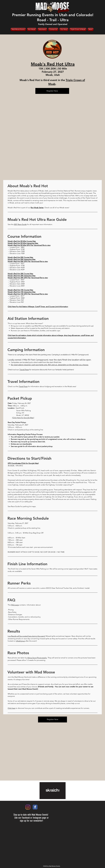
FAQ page (15, 605)
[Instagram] (28, 807)
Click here (12, 708)
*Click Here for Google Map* (23, 418)
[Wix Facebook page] (35, 807)
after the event (31, 641)
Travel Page (24, 370)
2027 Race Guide (20, 224)
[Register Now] (52, 91)
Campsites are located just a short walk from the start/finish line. (36, 362)
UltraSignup (20, 641)
